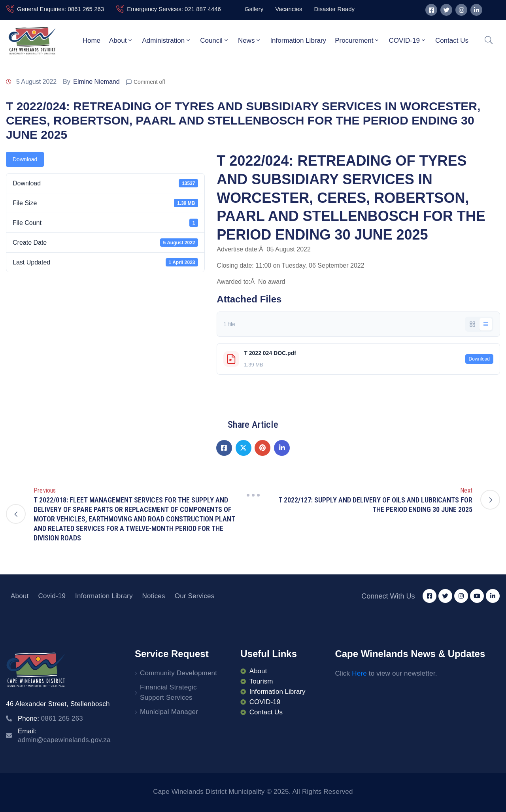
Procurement (357, 40)
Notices (154, 596)
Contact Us (452, 41)
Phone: (50, 719)
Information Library (298, 41)
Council (215, 40)
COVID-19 (407, 40)
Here (359, 673)
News (250, 40)
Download (25, 159)
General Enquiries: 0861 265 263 (60, 9)
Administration (167, 40)
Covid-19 (52, 596)
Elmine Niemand (96, 82)
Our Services (195, 596)
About (121, 40)
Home (92, 41)
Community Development (178, 673)
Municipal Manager (169, 712)
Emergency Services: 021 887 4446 (174, 9)
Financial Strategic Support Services (168, 692)
